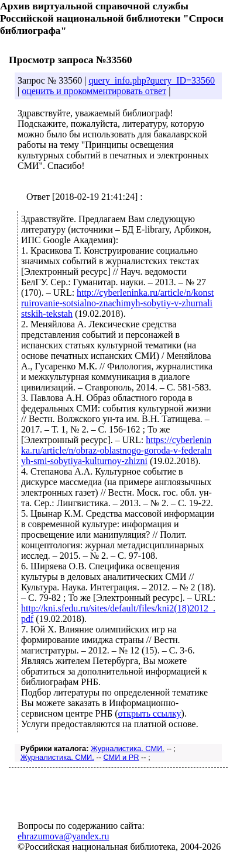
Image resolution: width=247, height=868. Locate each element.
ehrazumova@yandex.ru (63, 836)
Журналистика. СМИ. (128, 748)
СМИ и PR (121, 757)
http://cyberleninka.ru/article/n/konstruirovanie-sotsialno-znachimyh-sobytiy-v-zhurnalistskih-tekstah (117, 303)
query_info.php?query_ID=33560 (152, 80)
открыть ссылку (149, 713)
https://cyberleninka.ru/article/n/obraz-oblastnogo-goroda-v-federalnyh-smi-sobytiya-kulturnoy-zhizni (116, 450)
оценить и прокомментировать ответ (94, 91)
